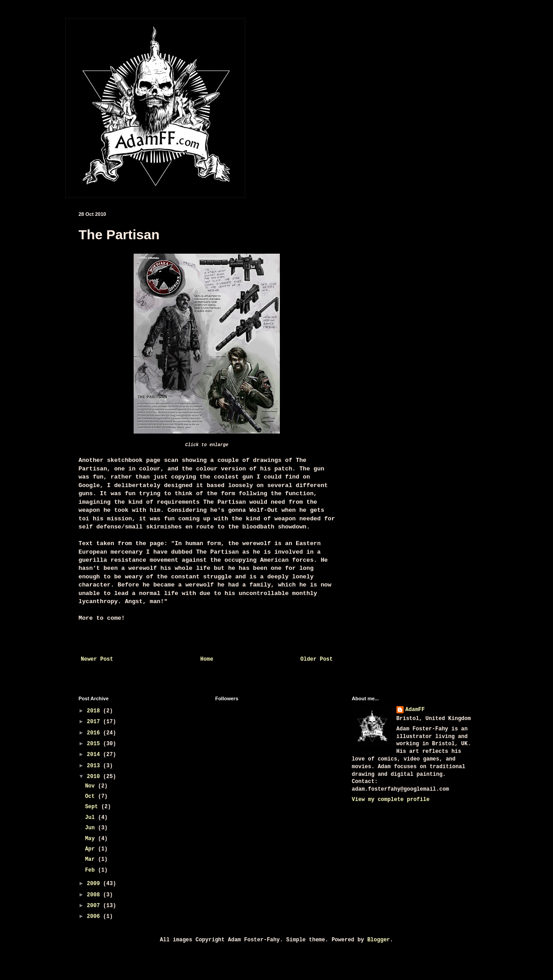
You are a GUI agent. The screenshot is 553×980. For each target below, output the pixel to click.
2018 (95, 711)
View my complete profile (391, 800)
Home (207, 659)
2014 (95, 755)
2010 (95, 777)
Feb (92, 870)
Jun (92, 828)
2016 (95, 733)
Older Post (316, 659)
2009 (95, 884)
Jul (92, 818)
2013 (95, 766)
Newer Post (97, 659)
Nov (92, 786)
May (92, 839)
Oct (92, 797)
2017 (95, 722)
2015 (95, 744)
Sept (93, 807)
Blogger (378, 940)
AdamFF (415, 710)
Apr (92, 849)
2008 (95, 895)
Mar (92, 859)
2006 (95, 917)
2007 (95, 906)
